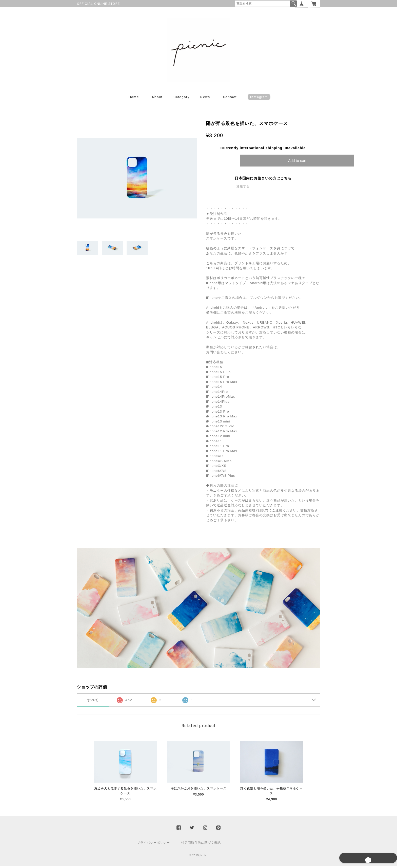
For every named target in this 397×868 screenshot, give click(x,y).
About (157, 99)
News (205, 99)
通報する (243, 188)
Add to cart (297, 162)
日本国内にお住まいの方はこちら (263, 180)
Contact (230, 99)
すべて (93, 702)
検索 (294, 4)
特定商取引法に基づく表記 (201, 844)
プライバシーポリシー (153, 844)
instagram (259, 99)
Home (134, 99)
